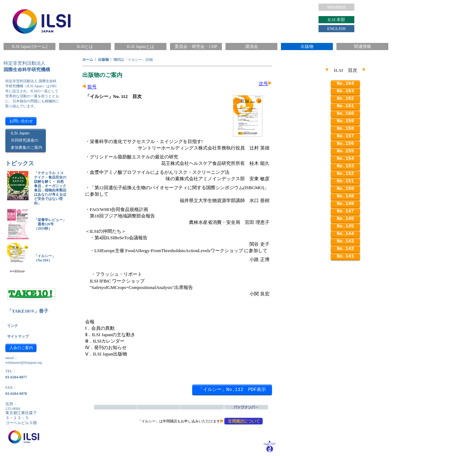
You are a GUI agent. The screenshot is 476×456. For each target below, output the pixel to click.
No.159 (345, 121)
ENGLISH (336, 29)
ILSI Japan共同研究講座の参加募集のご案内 (26, 140)
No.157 (345, 136)
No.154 (345, 159)
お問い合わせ (21, 121)
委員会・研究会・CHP (196, 46)
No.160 (345, 114)
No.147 (345, 211)
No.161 (345, 106)
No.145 (345, 226)
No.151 (345, 181)
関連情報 (363, 46)
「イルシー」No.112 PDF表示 (232, 390)
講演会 (252, 46)
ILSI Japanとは (140, 46)
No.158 (345, 129)
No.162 (345, 99)
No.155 (345, 151)
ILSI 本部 (337, 20)
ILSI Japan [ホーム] (30, 46)
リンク (13, 326)
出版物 (307, 46)
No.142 (345, 249)
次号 (263, 84)
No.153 (345, 166)
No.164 (345, 84)
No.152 (345, 174)
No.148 (345, 204)
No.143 (345, 241)
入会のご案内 (21, 348)
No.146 (345, 219)
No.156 (345, 144)
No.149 (345, 196)
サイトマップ (18, 336)
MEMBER (336, 7)
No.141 (345, 256)
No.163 (345, 91)
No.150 (345, 189)
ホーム (88, 60)
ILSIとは (85, 46)
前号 (92, 87)
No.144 (345, 234)
